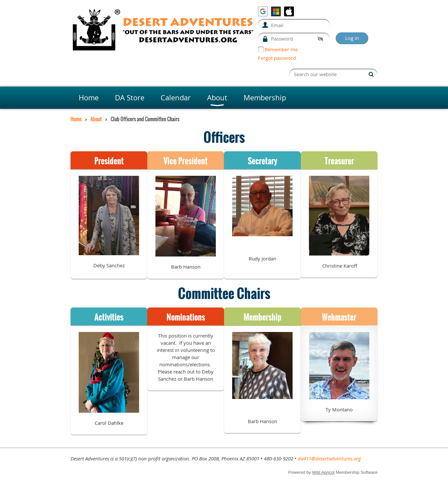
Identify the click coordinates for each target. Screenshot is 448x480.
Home (76, 119)
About (96, 119)
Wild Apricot (323, 472)
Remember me (281, 49)
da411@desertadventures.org (329, 458)
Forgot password (277, 58)
